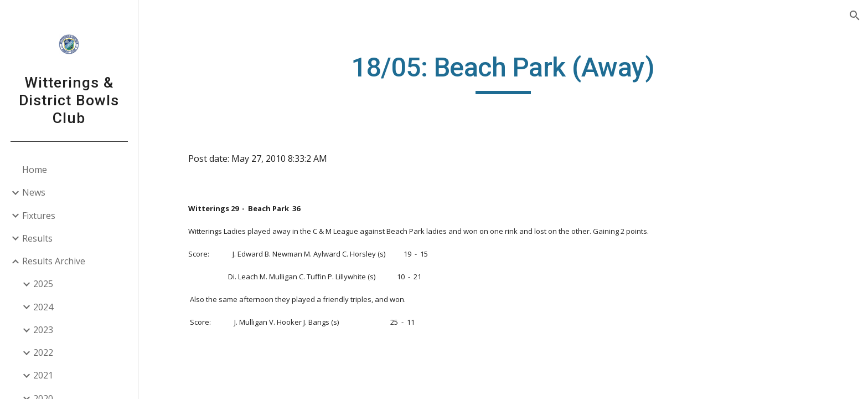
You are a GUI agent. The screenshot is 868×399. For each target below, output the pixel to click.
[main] (503, 73)
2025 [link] (43, 284)
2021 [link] (43, 375)
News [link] (34, 192)
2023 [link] (43, 330)
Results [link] (37, 238)
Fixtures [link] (39, 216)
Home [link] (35, 170)
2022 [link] (43, 352)
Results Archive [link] (54, 261)
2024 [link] (43, 307)
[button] (855, 16)
